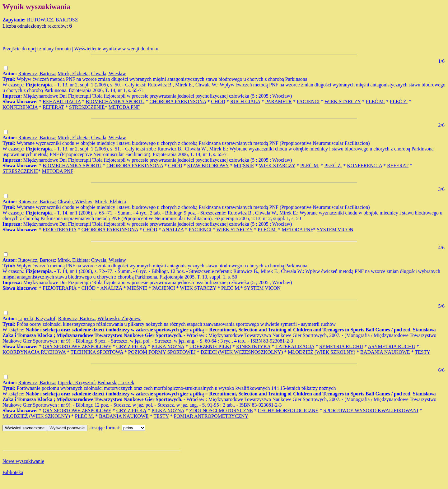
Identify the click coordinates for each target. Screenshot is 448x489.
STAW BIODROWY (208, 166)
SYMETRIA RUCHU (341, 346)
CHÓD (218, 101)
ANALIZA (173, 230)
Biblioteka (13, 472)
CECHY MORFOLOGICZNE (288, 411)
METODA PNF (124, 107)
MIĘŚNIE (244, 166)
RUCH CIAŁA (245, 101)
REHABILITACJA (62, 101)
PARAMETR (278, 101)
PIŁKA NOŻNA (168, 346)
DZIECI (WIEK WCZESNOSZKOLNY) (242, 352)
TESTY (422, 352)
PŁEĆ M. (375, 101)
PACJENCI (308, 101)
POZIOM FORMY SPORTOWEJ (162, 352)
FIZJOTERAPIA (59, 230)
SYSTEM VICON (335, 230)
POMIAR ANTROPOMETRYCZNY (211, 416)
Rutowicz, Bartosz (36, 74)
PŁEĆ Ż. (399, 101)
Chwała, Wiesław (109, 74)
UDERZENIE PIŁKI (210, 346)
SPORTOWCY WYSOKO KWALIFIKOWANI (371, 411)
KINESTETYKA (253, 346)
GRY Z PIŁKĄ (131, 346)
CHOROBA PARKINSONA (178, 101)
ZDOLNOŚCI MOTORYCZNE (221, 411)
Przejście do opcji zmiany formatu (37, 49)
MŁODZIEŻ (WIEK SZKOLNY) (322, 352)
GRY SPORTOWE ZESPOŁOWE (77, 346)
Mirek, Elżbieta (73, 74)
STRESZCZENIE (87, 107)
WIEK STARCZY (343, 101)
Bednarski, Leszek (116, 383)
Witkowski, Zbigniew (119, 318)
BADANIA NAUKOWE (385, 352)
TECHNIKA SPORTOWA (97, 352)
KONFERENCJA (20, 107)
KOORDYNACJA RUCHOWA (34, 352)
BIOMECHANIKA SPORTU (115, 101)
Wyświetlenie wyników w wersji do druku (116, 49)
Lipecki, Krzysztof (37, 318)
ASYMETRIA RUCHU (391, 346)
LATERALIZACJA (295, 346)
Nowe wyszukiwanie (23, 461)
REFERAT (53, 107)
